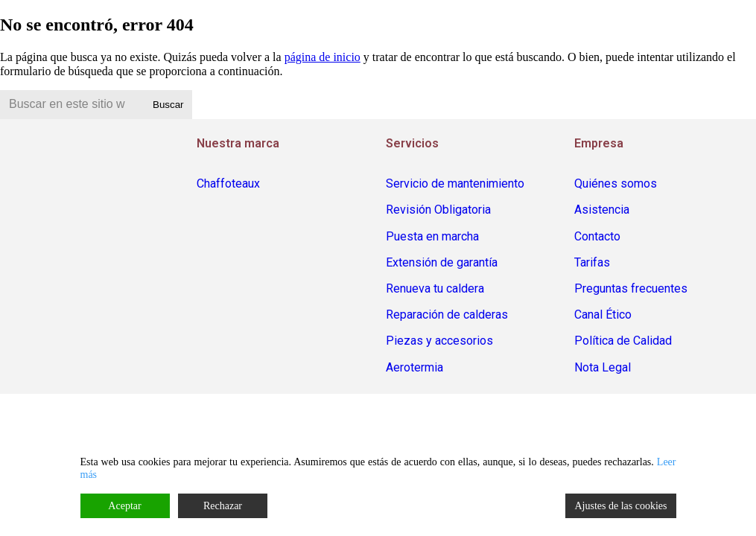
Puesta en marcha (432, 236)
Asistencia (602, 210)
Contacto (597, 236)
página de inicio (323, 57)
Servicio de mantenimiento (455, 184)
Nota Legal (603, 367)
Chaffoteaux (228, 184)
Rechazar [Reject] (223, 506)
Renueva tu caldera (435, 288)
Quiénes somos (616, 184)
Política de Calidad (623, 341)
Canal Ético (603, 315)
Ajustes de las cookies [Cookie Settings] (620, 506)
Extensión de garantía (442, 262)
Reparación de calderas (447, 315)
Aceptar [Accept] (124, 506)
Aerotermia (414, 367)
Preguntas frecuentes (631, 288)
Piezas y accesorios (439, 341)
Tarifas (592, 262)
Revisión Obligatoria (438, 210)
